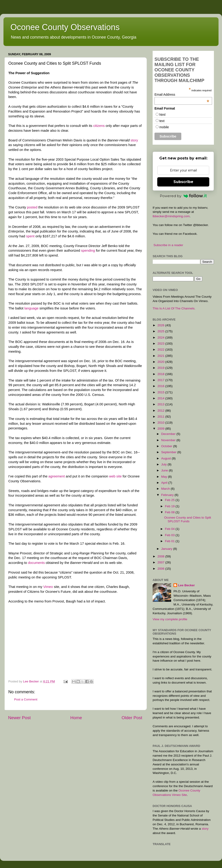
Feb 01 (170, 541)
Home (76, 718)
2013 (161, 404)
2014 (161, 398)
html (162, 115)
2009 (161, 429)
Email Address (182, 95)
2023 (161, 344)
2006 (161, 569)
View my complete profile (170, 619)
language (31, 308)
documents (36, 563)
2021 (161, 356)
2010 (161, 423)
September (169, 452)
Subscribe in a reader (168, 245)
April (165, 483)
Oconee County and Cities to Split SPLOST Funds (188, 519)
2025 (161, 331)
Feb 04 (170, 529)
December (169, 434)
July (164, 464)
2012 (161, 411)
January (167, 549)
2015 (161, 392)
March (166, 489)
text (162, 121)
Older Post (132, 718)
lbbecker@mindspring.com (171, 216)
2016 (161, 386)
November (169, 440)
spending (88, 251)
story (134, 140)
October (167, 446)
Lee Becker (186, 585)
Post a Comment (26, 699)
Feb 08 (170, 512)
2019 (161, 368)
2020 (161, 362)
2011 (161, 417)
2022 (161, 350)
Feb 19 (170, 506)
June (165, 470)
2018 (161, 374)
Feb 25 (170, 500)
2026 (161, 325)
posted (32, 207)
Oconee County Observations (65, 27)
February (168, 495)
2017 (161, 380)
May (165, 477)
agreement (57, 476)
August (166, 458)
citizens (99, 126)
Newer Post (19, 718)
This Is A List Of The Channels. (174, 308)
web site (116, 476)
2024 (161, 338)
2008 (161, 556)
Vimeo (48, 587)
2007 (161, 562)
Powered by (183, 196)
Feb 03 (170, 535)
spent (30, 236)
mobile (164, 127)
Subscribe (183, 182)
